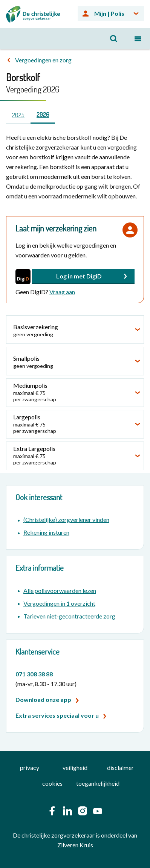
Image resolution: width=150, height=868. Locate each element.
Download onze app (43, 699)
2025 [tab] (18, 115)
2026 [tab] (43, 115)
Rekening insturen (46, 532)
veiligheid (75, 767)
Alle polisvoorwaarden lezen (60, 591)
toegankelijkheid (98, 783)
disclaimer (120, 767)
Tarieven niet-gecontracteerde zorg (69, 616)
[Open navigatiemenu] (138, 39)
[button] (83, 277)
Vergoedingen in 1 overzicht (59, 603)
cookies (52, 783)
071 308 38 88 (34, 674)
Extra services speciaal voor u (57, 715)
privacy (30, 767)
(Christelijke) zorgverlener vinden (66, 519)
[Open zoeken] (114, 39)
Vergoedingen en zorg (43, 60)
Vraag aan (62, 292)
